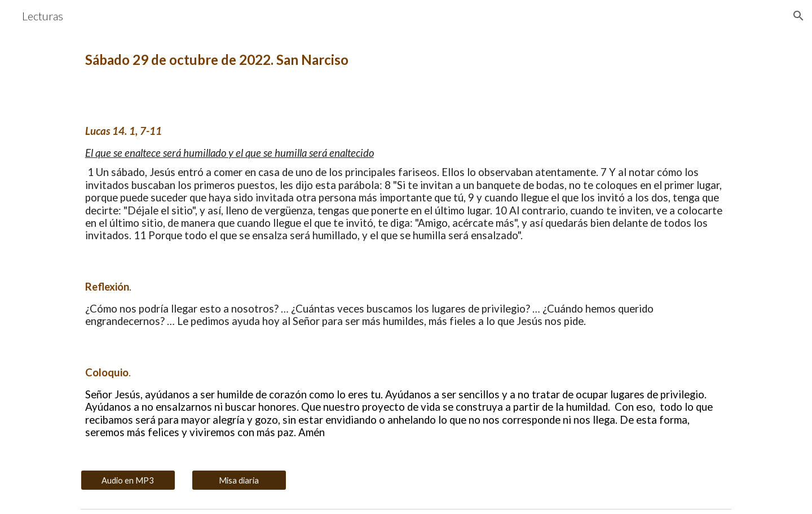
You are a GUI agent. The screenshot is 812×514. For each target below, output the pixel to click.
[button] (798, 16)
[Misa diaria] (239, 480)
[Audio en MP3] (128, 480)
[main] (406, 60)
